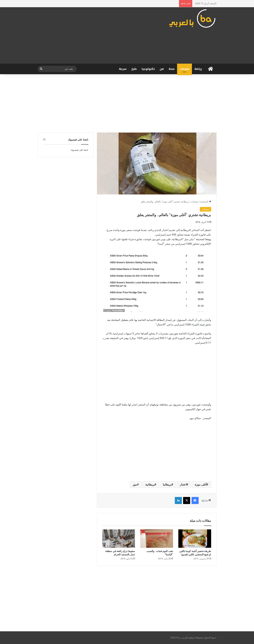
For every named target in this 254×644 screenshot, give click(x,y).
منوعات (185, 69)
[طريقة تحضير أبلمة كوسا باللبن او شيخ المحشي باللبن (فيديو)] (195, 539)
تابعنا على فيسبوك (79, 150)
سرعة (123, 69)
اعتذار (183, 485)
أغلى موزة (201, 485)
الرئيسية (206, 202)
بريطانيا (167, 485)
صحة (172, 69)
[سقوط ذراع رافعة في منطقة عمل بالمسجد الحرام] (119, 539)
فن (162, 69)
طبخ (134, 69)
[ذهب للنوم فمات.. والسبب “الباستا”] (157, 539)
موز (135, 485)
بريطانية (150, 485)
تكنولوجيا (148, 69)
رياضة (198, 69)
